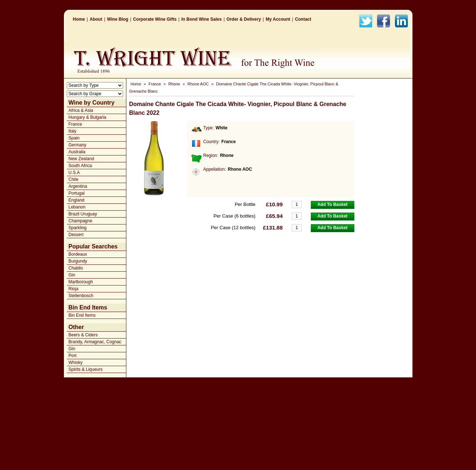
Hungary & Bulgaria (88, 117)
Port (73, 356)
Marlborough (81, 282)
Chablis (76, 268)
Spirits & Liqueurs (86, 369)
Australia (77, 152)
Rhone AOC (198, 84)
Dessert (76, 235)
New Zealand (82, 159)
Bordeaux (78, 254)
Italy (73, 131)
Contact (303, 19)
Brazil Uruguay (83, 214)
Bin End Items (82, 315)
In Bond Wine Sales (201, 19)
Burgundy (78, 261)
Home (79, 19)
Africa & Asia (81, 110)
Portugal (77, 193)
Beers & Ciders (83, 335)
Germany (78, 145)
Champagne (80, 221)
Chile (74, 179)
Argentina (78, 186)
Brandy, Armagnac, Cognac (95, 342)
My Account (278, 19)
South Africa (80, 166)
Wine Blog (118, 19)
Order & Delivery (244, 19)
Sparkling (78, 228)
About (96, 19)
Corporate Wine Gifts (155, 19)
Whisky (76, 362)
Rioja (74, 289)
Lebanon (77, 207)
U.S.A (74, 173)
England (77, 200)
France (75, 124)
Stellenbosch (81, 296)
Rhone (174, 84)
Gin (72, 275)
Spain (74, 138)
